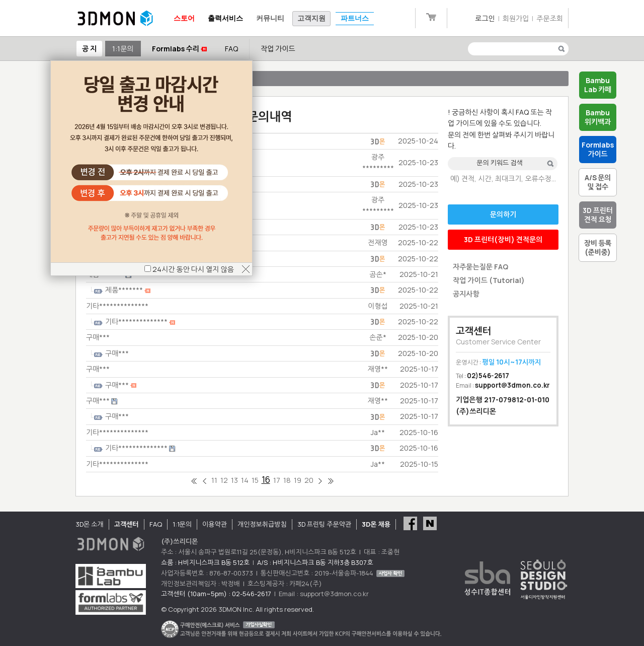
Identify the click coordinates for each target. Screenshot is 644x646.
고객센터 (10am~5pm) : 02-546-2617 (216, 594)
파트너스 (355, 18)
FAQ (231, 49)
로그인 (485, 18)
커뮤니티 (270, 18)
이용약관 (215, 524)
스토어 (184, 18)
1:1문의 (123, 49)
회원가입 (516, 18)
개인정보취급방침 (262, 524)
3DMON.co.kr (115, 19)
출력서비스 (225, 18)
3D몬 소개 (90, 524)
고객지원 (311, 18)
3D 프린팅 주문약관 (325, 524)
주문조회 (550, 18)
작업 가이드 (278, 49)
